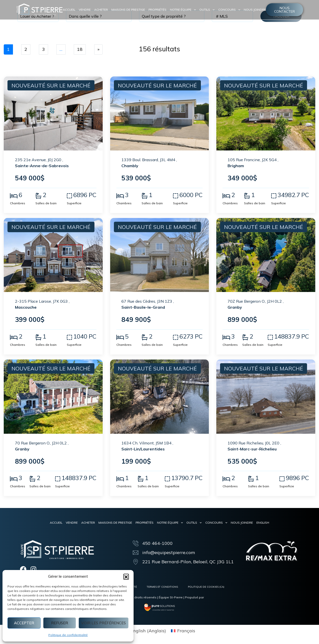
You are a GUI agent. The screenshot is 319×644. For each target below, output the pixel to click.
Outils (207, 10)
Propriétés (158, 10)
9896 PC (297, 478)
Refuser (60, 623)
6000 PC (191, 195)
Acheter (101, 10)
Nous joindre (255, 10)
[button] (126, 576)
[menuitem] (263, 523)
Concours (229, 10)
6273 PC (191, 336)
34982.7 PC (293, 195)
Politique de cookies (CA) (206, 587)
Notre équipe (183, 10)
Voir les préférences (104, 623)
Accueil (69, 10)
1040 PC (85, 336)
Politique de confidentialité (68, 635)
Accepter (24, 623)
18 (80, 49)
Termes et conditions (162, 587)
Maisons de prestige (128, 10)
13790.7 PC (187, 478)
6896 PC (85, 195)
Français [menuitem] (186, 631)
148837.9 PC (292, 336)
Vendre (85, 10)
